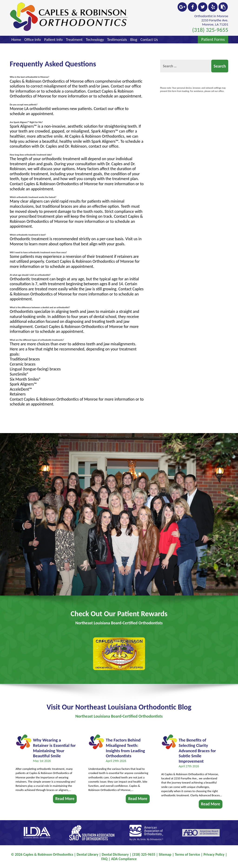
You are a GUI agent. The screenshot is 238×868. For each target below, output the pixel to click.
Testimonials (117, 40)
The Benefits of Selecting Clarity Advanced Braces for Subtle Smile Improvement (197, 747)
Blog (134, 40)
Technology (95, 40)
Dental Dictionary (115, 854)
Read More (65, 795)
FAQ (104, 859)
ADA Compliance (124, 859)
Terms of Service (187, 854)
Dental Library (88, 854)
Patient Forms (213, 39)
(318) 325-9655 (210, 30)
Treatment (74, 40)
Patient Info (53, 40)
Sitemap (165, 854)
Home (16, 40)
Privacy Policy (214, 854)
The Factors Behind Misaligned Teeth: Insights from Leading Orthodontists (125, 744)
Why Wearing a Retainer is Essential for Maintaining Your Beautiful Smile (54, 744)
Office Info (33, 40)
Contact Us (149, 40)
